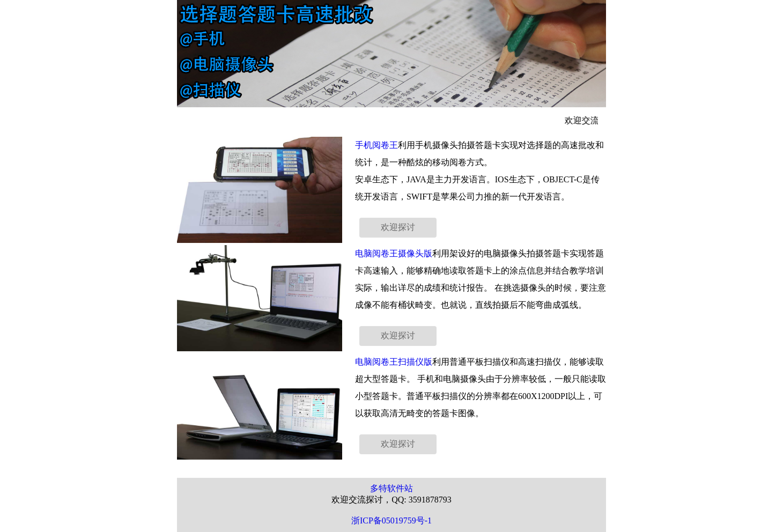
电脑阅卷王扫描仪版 (394, 362)
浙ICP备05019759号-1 (391, 520)
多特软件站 (391, 488)
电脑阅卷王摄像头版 (394, 253)
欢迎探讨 (398, 227)
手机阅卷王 (376, 145)
